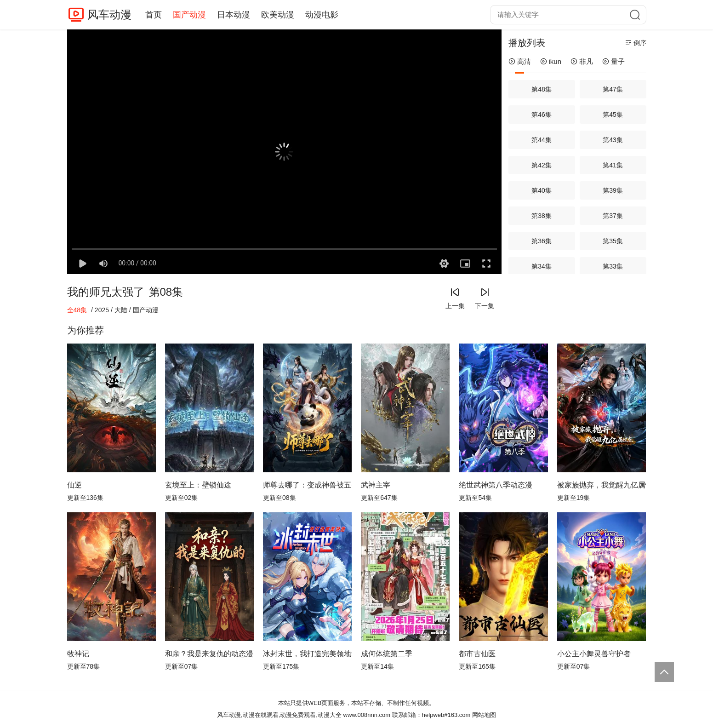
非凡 (582, 61)
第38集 (542, 216)
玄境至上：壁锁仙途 (198, 485)
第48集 (542, 89)
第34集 (542, 266)
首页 (154, 15)
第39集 (613, 190)
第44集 (542, 140)
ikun (551, 61)
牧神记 (78, 654)
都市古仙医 (477, 654)
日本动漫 (234, 15)
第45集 (613, 115)
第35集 (613, 241)
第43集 (613, 140)
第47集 (613, 89)
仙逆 (74, 485)
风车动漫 (109, 14)
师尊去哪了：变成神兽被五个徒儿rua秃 (307, 485)
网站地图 (484, 715)
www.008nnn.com (367, 715)
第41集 (613, 165)
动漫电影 (322, 15)
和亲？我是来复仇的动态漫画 (209, 654)
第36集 (542, 241)
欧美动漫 (278, 15)
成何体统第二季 (387, 654)
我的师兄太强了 (106, 292)
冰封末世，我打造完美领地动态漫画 (307, 654)
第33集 (613, 266)
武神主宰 (376, 485)
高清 (520, 61)
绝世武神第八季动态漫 (496, 485)
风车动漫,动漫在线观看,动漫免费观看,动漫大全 (279, 715)
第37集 (613, 216)
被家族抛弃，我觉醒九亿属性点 (602, 485)
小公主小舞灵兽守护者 (594, 654)
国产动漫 (189, 15)
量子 (613, 61)
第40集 (542, 190)
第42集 (542, 165)
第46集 (542, 115)
